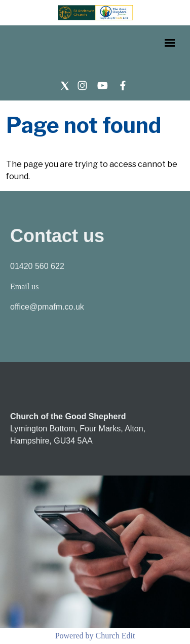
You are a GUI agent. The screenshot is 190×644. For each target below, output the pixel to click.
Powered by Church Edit (95, 636)
